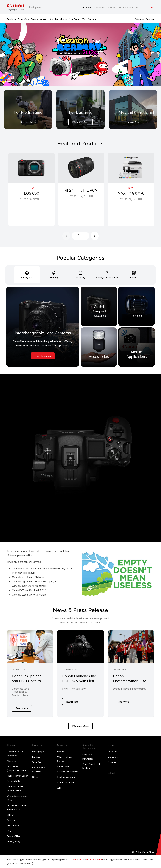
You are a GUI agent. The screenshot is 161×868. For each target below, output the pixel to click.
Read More (22, 706)
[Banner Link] (80, 55)
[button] (149, 45)
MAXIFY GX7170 (131, 193)
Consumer (86, 7)
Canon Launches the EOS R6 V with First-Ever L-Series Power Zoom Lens (79, 683)
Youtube (112, 760)
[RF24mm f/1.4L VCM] (81, 189)
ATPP (60, 785)
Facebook (112, 749)
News (25, 695)
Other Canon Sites (145, 850)
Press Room (61, 19)
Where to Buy (46, 19)
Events (34, 19)
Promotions (24, 19)
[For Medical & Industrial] (133, 117)
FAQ (9, 829)
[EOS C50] (32, 189)
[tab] (27, 275)
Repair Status (64, 764)
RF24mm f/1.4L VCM (81, 193)
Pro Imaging (100, 7)
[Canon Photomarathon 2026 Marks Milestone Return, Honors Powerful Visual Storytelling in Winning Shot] (131, 672)
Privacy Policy (14, 839)
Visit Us (11, 813)
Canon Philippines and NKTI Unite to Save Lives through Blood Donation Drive (30, 683)
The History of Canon (18, 773)
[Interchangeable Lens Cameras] (43, 327)
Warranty (140, 19)
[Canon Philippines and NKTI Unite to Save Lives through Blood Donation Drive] (30, 672)
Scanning (37, 760)
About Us (12, 759)
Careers (11, 818)
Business (112, 7)
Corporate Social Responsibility (21, 690)
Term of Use (75, 859)
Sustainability (14, 779)
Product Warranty (66, 775)
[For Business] (80, 117)
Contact (92, 19)
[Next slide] (95, 236)
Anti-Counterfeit (66, 780)
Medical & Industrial (129, 7)
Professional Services (68, 769)
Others (36, 775)
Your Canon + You (77, 19)
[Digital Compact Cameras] (99, 306)
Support (150, 19)
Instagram (113, 755)
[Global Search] (145, 7)
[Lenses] (136, 306)
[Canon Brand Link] (15, 7)
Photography (78, 689)
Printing (36, 755)
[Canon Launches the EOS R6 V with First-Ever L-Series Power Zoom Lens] (80, 672)
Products (11, 19)
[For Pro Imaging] (28, 117)
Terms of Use (14, 834)
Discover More (28, 122)
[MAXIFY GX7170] (131, 189)
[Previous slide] (66, 236)
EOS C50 (32, 193)
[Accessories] (99, 347)
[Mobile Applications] (136, 347)
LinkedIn (112, 771)
